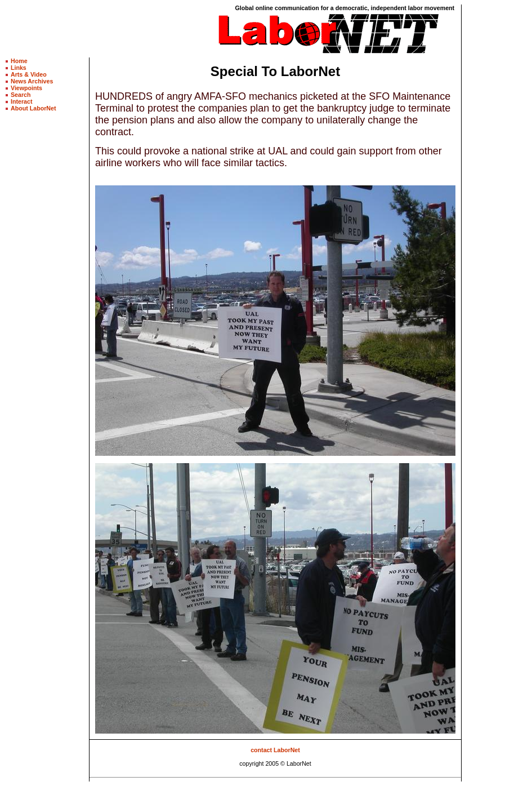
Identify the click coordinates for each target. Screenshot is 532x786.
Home (19, 61)
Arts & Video (29, 74)
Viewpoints (26, 88)
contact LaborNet (275, 750)
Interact (22, 101)
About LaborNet (33, 108)
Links (19, 68)
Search (21, 95)
